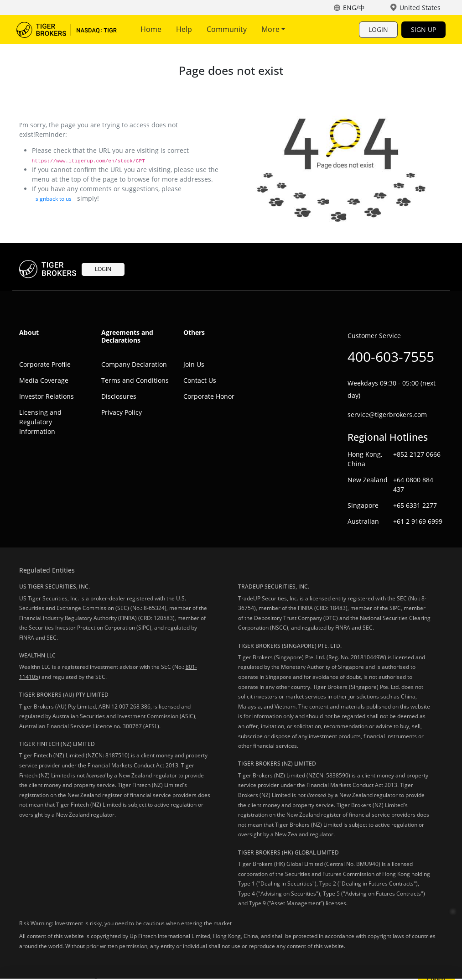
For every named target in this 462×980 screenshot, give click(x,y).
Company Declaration (134, 364)
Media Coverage (44, 380)
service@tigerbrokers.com (387, 414)
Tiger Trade (67, 30)
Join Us (194, 364)
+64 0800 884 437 (413, 485)
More (273, 29)
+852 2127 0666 (417, 454)
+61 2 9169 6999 (418, 521)
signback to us (54, 199)
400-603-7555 (391, 357)
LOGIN (378, 29)
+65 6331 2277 (415, 505)
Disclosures (119, 396)
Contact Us (200, 380)
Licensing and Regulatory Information (40, 422)
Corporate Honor (209, 396)
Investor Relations (47, 396)
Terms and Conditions (135, 380)
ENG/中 (354, 8)
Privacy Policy (122, 412)
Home (151, 29)
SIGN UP (423, 29)
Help (184, 29)
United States (420, 8)
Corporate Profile (45, 364)
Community (227, 29)
